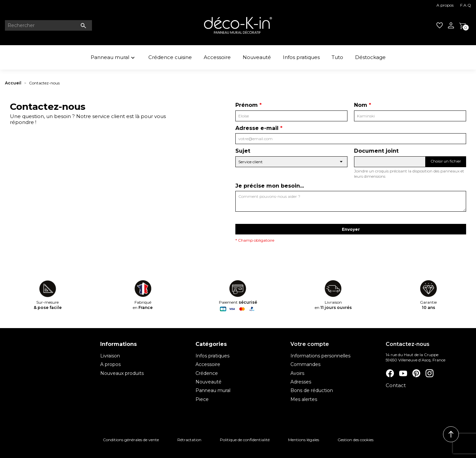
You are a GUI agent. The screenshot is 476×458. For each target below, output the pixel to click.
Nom (361, 105)
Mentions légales (304, 440)
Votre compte (310, 344)
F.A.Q (466, 5)
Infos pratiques (301, 57)
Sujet (243, 151)
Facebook (390, 373)
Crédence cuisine (170, 57)
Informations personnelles (320, 356)
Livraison (110, 356)
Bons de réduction (312, 390)
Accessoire (217, 57)
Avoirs (297, 373)
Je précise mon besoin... (270, 186)
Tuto (337, 57)
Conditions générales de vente (131, 440)
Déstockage (370, 57)
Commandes (305, 364)
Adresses (301, 382)
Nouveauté (257, 57)
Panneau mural (114, 58)
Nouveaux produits (122, 373)
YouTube (403, 373)
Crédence (207, 373)
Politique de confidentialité (245, 440)
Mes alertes (304, 399)
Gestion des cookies (356, 440)
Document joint (376, 151)
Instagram (429, 373)
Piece (202, 399)
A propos (445, 5)
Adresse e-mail (257, 128)
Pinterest (416, 373)
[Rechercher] (48, 25)
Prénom (247, 105)
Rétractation (189, 440)
